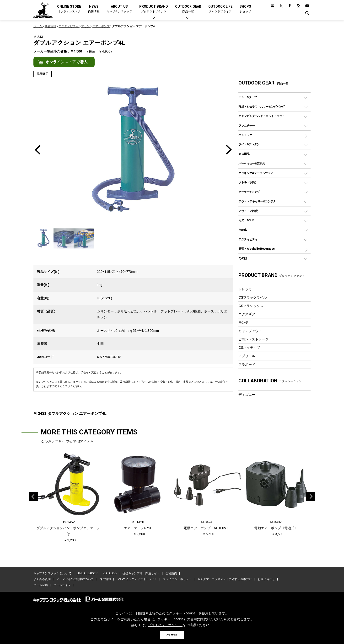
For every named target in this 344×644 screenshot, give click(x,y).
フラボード (247, 364)
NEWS (94, 9)
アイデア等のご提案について (75, 579)
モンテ (243, 322)
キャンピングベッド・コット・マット (261, 116)
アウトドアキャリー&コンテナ (257, 201)
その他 (242, 258)
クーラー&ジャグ (249, 192)
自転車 (242, 230)
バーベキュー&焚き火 (252, 163)
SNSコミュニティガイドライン (137, 579)
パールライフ (62, 585)
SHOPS (245, 9)
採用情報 (105, 579)
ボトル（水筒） (248, 182)
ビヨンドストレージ (253, 339)
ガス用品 (244, 154)
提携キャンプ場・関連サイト (141, 573)
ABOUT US (119, 9)
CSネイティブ (249, 348)
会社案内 (171, 573)
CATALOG (110, 573)
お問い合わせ (266, 579)
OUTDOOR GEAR (188, 9)
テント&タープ (248, 97)
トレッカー (247, 289)
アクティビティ (248, 239)
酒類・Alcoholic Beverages (256, 249)
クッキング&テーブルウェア (256, 173)
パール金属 (41, 585)
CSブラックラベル (253, 297)
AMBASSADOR (88, 573)
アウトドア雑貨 (248, 211)
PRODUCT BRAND (154, 9)
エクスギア (247, 314)
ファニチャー (247, 125)
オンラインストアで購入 (66, 62)
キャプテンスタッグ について (52, 573)
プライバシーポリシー (177, 579)
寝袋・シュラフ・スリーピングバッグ (261, 107)
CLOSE (172, 635)
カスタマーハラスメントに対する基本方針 (225, 579)
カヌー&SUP (246, 220)
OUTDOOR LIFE (220, 9)
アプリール (247, 356)
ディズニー (247, 395)
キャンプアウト (250, 331)
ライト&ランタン (249, 144)
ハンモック (245, 135)
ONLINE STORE (69, 9)
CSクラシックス (251, 306)
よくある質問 (42, 579)
